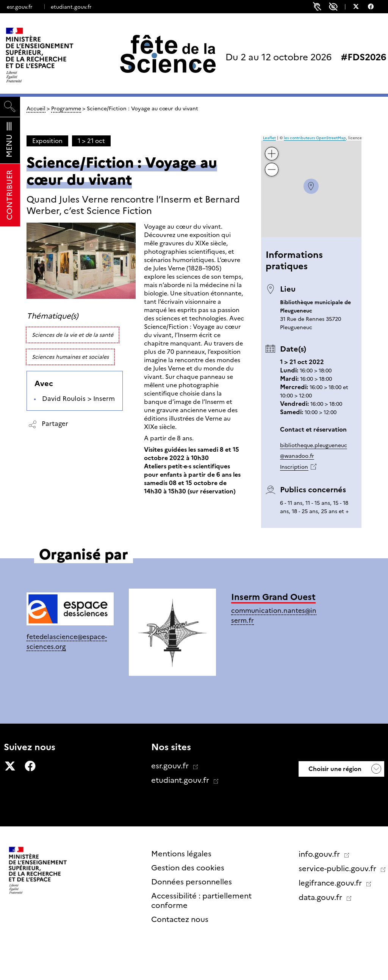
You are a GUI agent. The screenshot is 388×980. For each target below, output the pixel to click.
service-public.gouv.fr (338, 868)
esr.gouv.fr (20, 7)
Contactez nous (180, 919)
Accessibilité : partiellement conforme (201, 901)
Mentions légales (181, 854)
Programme (66, 108)
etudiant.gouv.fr (71, 7)
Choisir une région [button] (334, 769)
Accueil (36, 108)
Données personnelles (192, 882)
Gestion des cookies (188, 868)
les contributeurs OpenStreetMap (315, 138)
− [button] (272, 164)
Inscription (294, 467)
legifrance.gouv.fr (331, 883)
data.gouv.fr (321, 897)
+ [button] (272, 148)
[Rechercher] (10, 107)
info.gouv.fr (320, 854)
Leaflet (269, 138)
